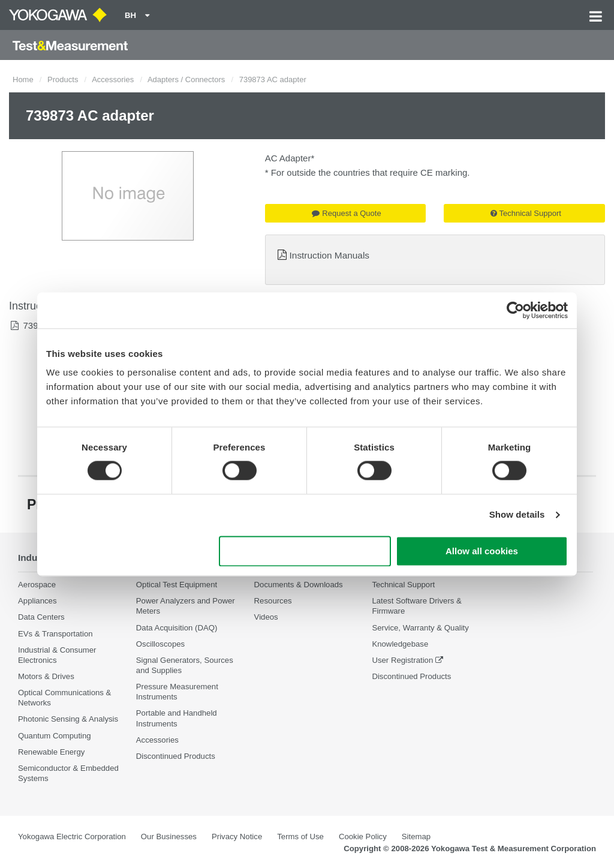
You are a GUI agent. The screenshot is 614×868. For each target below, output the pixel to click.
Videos (266, 618)
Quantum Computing (55, 736)
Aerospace (37, 585)
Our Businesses (169, 837)
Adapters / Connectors (186, 79)
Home (23, 79)
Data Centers (41, 618)
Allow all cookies (482, 551)
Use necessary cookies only (305, 551)
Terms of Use (300, 837)
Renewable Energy (51, 752)
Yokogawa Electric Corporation (72, 837)
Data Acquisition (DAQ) (177, 628)
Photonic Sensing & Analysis (68, 720)
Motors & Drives (46, 676)
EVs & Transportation (55, 634)
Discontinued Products (176, 756)
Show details (517, 515)
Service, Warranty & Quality (420, 628)
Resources (273, 601)
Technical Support (526, 213)
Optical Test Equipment (177, 585)
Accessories (113, 79)
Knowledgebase (400, 644)
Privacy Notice (237, 837)
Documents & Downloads (299, 585)
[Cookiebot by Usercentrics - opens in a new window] (515, 310)
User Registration (402, 660)
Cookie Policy (363, 837)
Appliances (37, 601)
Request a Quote (346, 213)
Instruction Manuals (329, 255)
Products (63, 79)
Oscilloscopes (160, 644)
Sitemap (416, 837)
